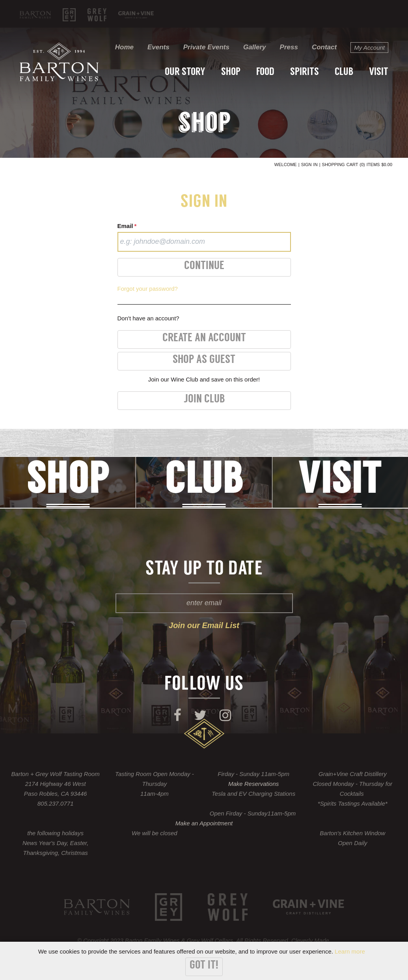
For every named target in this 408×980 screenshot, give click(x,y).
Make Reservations (253, 784)
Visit (379, 72)
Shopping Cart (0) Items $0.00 (357, 165)
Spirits (305, 72)
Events (158, 47)
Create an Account (204, 338)
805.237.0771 (56, 803)
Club (344, 72)
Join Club (204, 399)
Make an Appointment (204, 823)
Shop (231, 72)
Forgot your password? (148, 289)
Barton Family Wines (35, 15)
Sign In (309, 165)
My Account (369, 48)
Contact (324, 47)
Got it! (204, 966)
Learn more (350, 951)
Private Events (206, 47)
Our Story (185, 72)
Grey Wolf (97, 15)
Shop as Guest (204, 360)
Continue (204, 266)
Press (289, 47)
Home (124, 47)
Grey (69, 15)
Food (265, 72)
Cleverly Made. (311, 940)
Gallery (255, 47)
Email (127, 226)
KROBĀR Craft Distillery (136, 15)
